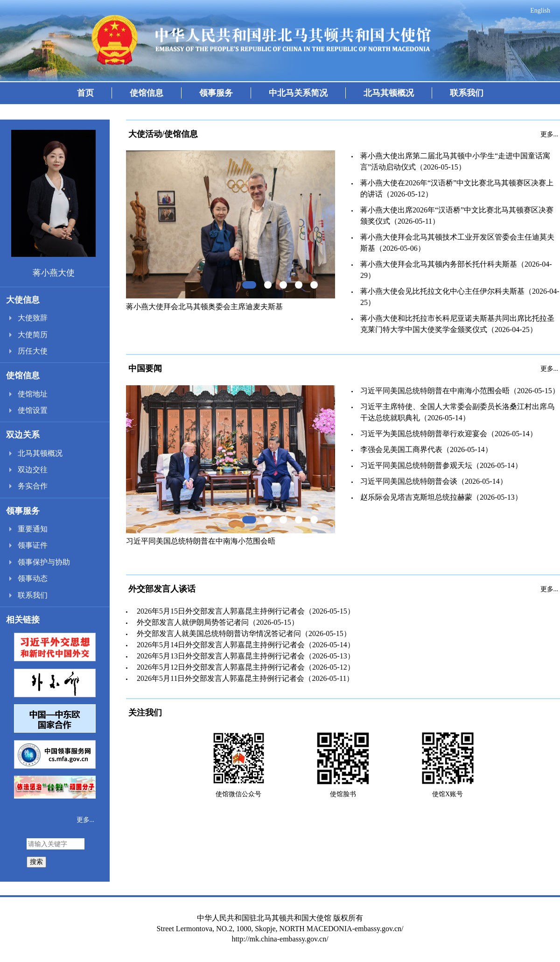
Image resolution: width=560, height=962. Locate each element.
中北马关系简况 (298, 93)
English (540, 11)
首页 (85, 93)
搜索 (36, 862)
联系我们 (467, 93)
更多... (86, 820)
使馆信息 (147, 93)
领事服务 (216, 93)
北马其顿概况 (389, 93)
